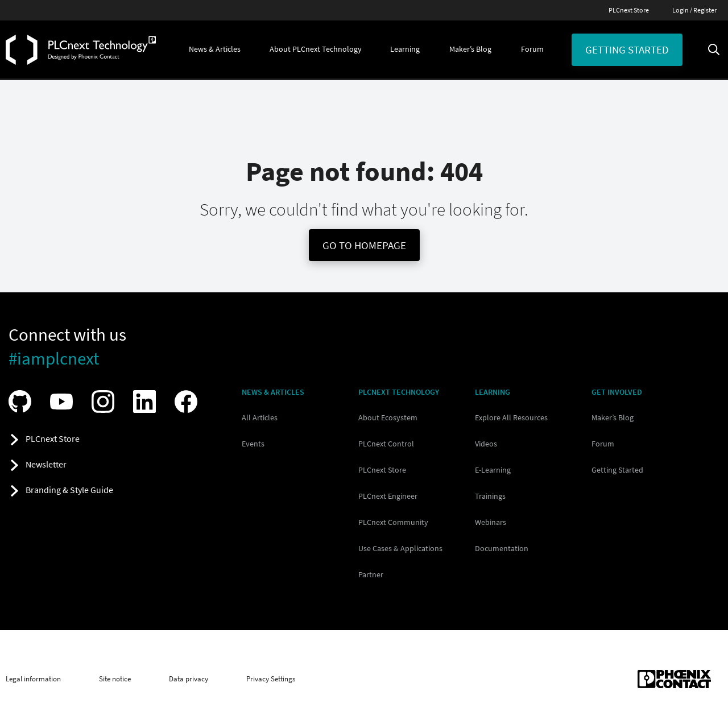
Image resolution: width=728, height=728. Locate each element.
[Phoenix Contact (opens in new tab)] (674, 679)
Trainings (490, 496)
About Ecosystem (388, 417)
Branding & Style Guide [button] (69, 490)
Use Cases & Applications (400, 548)
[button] (215, 49)
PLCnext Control (386, 444)
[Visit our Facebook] (189, 402)
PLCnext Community (393, 522)
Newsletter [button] (46, 464)
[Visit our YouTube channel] (64, 402)
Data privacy (189, 679)
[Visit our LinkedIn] (147, 402)
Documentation (502, 548)
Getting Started (617, 470)
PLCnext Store (629, 10)
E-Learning (493, 470)
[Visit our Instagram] (106, 402)
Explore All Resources (511, 417)
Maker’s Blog (613, 417)
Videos (486, 444)
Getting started (627, 49)
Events (253, 444)
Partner (371, 574)
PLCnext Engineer (388, 496)
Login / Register (694, 10)
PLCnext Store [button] (53, 439)
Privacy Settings (271, 679)
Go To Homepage (364, 245)
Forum (603, 444)
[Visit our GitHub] (23, 401)
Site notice (115, 679)
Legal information (33, 679)
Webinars (491, 522)
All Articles (260, 417)
